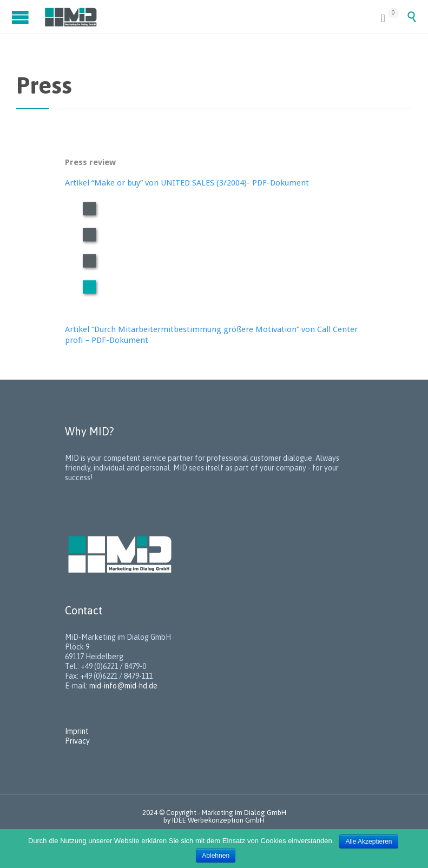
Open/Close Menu (22, 17)
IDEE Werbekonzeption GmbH (218, 820)
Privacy (77, 741)
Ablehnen (216, 856)
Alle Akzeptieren (368, 842)
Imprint (77, 731)
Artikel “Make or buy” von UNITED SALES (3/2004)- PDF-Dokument (187, 183)
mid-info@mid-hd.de (123, 686)
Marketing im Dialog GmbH (244, 813)
